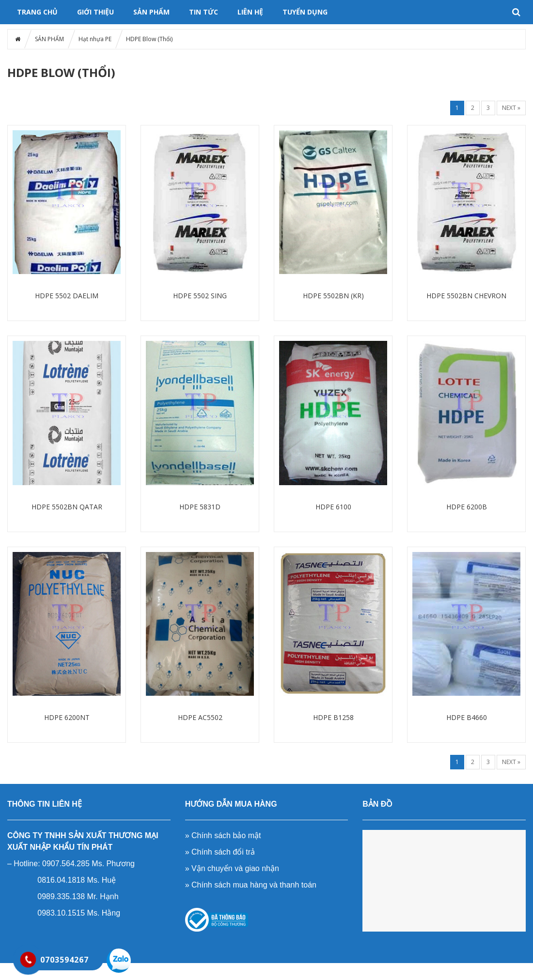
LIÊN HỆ (250, 12)
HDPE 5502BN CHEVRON (466, 296)
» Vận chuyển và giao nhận (232, 868)
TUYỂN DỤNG (305, 12)
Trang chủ (37, 12)
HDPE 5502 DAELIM (67, 296)
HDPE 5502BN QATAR (67, 507)
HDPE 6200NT (67, 717)
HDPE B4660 (467, 717)
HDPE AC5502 (200, 717)
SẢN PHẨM (151, 12)
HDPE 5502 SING (200, 296)
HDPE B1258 (333, 717)
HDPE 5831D (200, 507)
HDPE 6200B (467, 507)
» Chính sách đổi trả (220, 852)
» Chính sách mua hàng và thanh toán (251, 885)
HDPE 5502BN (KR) (333, 296)
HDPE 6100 (333, 507)
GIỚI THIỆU (95, 12)
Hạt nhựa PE (95, 39)
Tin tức (204, 12)
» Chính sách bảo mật (223, 835)
